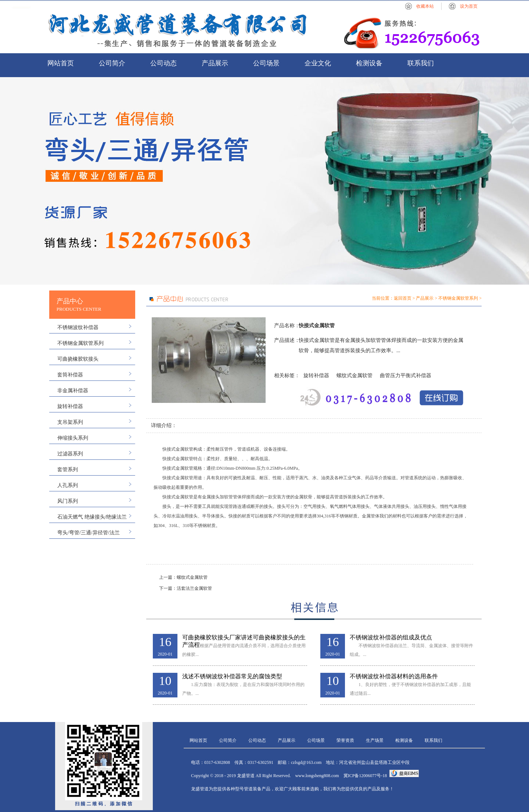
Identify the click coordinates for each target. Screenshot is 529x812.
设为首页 (469, 6)
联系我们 (421, 63)
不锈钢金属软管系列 (80, 343)
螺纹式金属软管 (355, 376)
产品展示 (215, 63)
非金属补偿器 (73, 391)
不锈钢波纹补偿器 (78, 327)
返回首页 (403, 298)
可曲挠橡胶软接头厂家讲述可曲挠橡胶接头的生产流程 (244, 638)
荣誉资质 (345, 740)
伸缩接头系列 (73, 438)
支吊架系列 (70, 422)
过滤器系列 (70, 454)
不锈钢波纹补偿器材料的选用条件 (394, 676)
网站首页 (61, 63)
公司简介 (112, 63)
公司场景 (266, 63)
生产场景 (375, 740)
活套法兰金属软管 (194, 588)
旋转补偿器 (70, 406)
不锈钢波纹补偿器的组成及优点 (391, 637)
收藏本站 (425, 6)
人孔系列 (68, 485)
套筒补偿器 (70, 375)
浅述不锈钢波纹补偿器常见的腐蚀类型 (232, 676)
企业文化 (318, 63)
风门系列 (68, 501)
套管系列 (68, 470)
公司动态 (163, 63)
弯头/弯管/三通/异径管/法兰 (89, 533)
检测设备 (369, 63)
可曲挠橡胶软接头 (78, 359)
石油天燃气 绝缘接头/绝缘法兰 (92, 517)
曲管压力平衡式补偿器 (406, 376)
